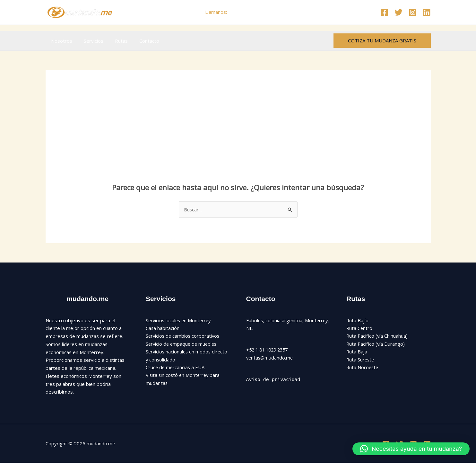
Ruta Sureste (361, 360)
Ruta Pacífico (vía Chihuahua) (377, 336)
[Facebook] (384, 12)
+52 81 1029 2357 (250, 12)
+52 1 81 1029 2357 (269, 350)
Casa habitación (163, 328)
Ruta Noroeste (363, 368)
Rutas (117, 41)
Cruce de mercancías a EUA (176, 368)
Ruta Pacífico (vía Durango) (376, 344)
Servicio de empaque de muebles (182, 344)
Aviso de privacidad (274, 379)
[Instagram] (413, 12)
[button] (382, 41)
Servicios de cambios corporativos (184, 336)
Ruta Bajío (358, 320)
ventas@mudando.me (270, 358)
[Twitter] (398, 12)
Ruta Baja (357, 352)
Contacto (143, 41)
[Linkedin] (427, 12)
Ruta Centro (360, 328)
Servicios (91, 41)
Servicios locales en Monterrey (180, 320)
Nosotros (61, 41)
